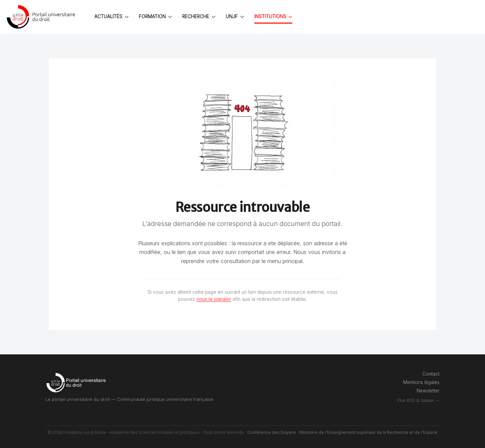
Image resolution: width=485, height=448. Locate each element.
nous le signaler (214, 299)
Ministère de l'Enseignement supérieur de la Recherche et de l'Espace (368, 432)
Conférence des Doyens (272, 432)
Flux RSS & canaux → (418, 400)
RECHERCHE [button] (199, 17)
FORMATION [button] (155, 17)
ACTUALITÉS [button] (111, 17)
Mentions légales (421, 382)
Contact (431, 374)
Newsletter (428, 391)
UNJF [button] (235, 17)
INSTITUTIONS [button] (273, 17)
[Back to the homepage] (42, 17)
